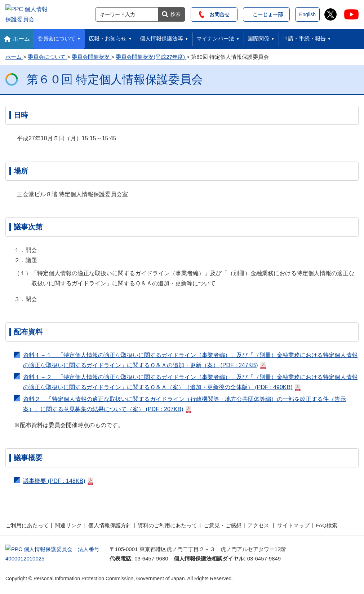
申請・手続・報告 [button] (304, 37)
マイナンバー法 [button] (215, 37)
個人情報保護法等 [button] (161, 37)
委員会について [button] (56, 37)
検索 (176, 13)
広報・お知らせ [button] (108, 37)
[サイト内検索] (127, 13)
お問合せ (214, 13)
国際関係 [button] (258, 37)
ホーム (21, 37)
